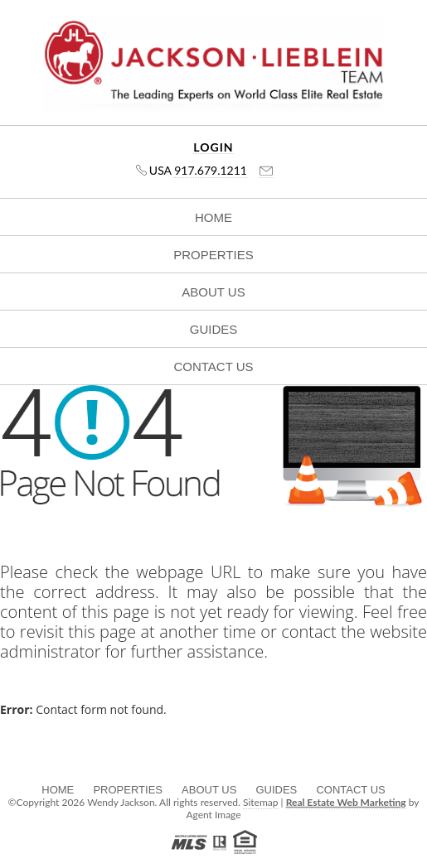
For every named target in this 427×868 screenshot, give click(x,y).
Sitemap (261, 802)
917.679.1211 (211, 170)
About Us (213, 292)
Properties (213, 255)
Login (213, 148)
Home (213, 217)
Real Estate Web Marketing (346, 802)
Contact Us (213, 366)
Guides (214, 329)
